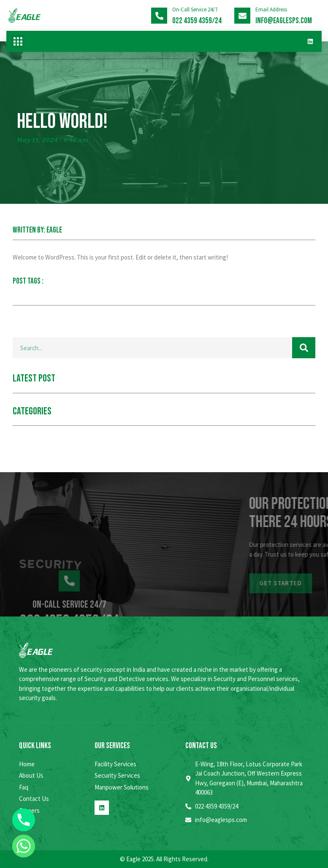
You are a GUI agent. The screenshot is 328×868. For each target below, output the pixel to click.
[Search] (304, 348)
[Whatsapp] (24, 846)
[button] (18, 41)
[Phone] (24, 820)
